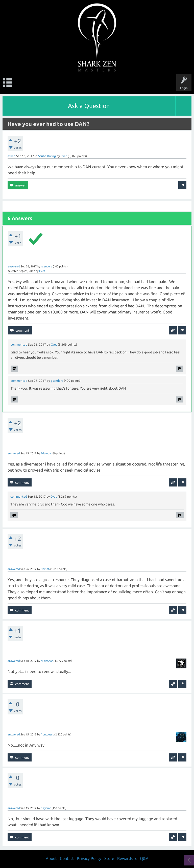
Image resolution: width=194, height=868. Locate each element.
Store (109, 858)
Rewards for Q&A (133, 858)
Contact (67, 858)
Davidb (45, 569)
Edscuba (46, 453)
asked (11, 156)
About (51, 858)
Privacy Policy (89, 858)
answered (14, 266)
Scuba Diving (47, 156)
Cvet (64, 156)
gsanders (46, 266)
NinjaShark (47, 661)
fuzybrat (46, 808)
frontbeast (47, 734)
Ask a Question (89, 106)
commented (19, 344)
